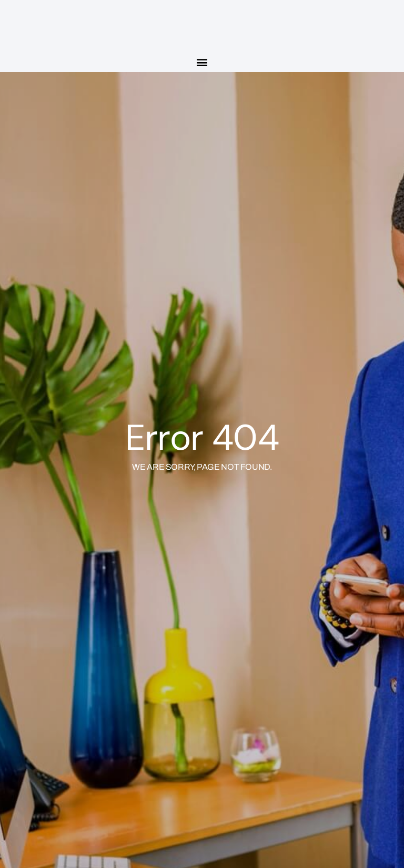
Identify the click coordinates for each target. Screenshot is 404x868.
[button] (202, 62)
